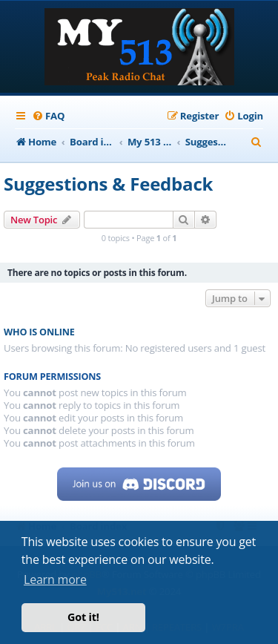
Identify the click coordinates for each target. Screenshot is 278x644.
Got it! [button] (83, 617)
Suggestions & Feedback (108, 184)
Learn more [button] (55, 579)
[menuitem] (48, 116)
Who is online (39, 332)
